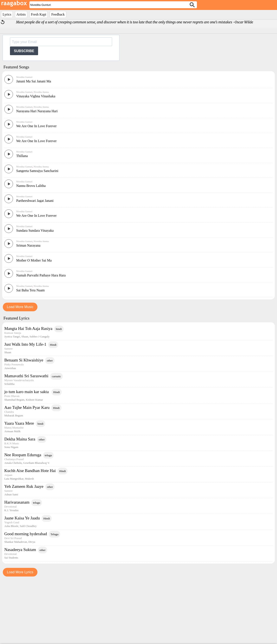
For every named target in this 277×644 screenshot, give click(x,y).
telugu (48, 518)
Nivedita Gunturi (24, 140)
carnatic (57, 439)
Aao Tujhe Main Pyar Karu (27, 471)
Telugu (54, 597)
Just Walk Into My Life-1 (25, 407)
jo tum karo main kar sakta (27, 455)
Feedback (58, 14)
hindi (59, 392)
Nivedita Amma (41, 155)
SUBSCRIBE (24, 51)
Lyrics (7, 14)
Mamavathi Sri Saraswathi (26, 439)
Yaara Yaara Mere (19, 486)
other (50, 424)
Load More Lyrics (20, 635)
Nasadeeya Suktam (20, 613)
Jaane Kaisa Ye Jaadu (22, 581)
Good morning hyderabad (26, 597)
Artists (21, 14)
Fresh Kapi (39, 14)
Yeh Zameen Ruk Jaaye (24, 550)
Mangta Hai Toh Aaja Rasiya (28, 392)
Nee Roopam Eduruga (23, 518)
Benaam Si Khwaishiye (24, 423)
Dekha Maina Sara (20, 502)
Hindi (53, 408)
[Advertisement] (138, 106)
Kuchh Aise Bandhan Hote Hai (30, 534)
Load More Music (20, 370)
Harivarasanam (17, 565)
